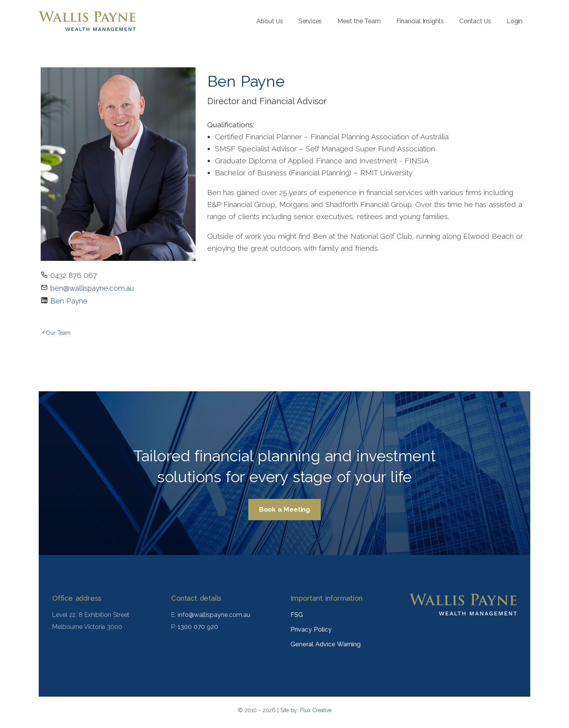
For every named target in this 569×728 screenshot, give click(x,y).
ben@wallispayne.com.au (92, 288)
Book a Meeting (284, 509)
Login (515, 21)
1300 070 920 (198, 627)
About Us (270, 21)
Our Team (56, 333)
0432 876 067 (74, 275)
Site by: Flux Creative (306, 710)
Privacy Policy (311, 630)
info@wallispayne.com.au (214, 615)
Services (310, 21)
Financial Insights (420, 21)
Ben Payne (69, 301)
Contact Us (475, 21)
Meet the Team (359, 21)
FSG (297, 615)
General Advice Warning (326, 644)
